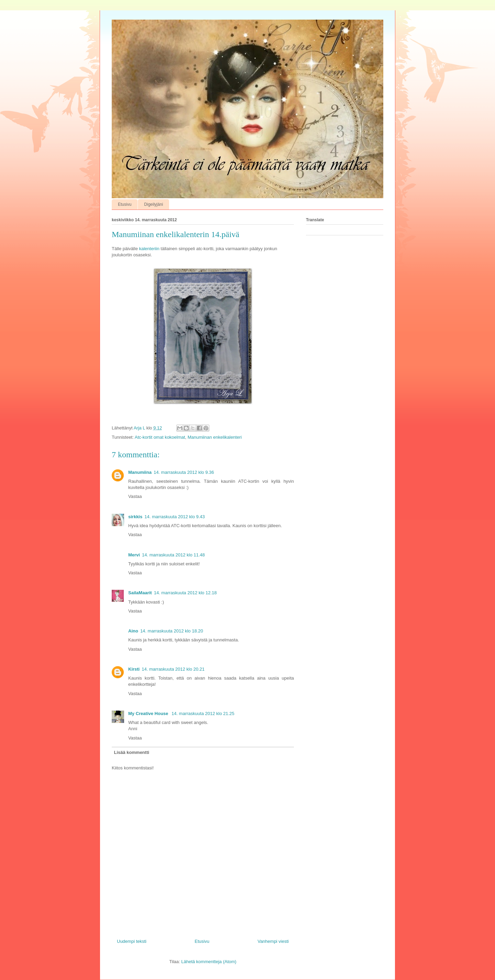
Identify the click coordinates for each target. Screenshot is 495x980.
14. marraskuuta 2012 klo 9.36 (184, 472)
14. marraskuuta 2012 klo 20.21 (173, 669)
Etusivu (125, 204)
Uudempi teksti (132, 941)
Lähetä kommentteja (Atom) (209, 962)
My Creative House (149, 713)
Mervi (134, 555)
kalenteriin (149, 249)
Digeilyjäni (153, 204)
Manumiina (140, 472)
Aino (133, 631)
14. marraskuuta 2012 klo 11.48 (173, 555)
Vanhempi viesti (273, 941)
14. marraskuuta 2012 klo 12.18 (185, 593)
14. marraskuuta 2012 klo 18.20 (172, 631)
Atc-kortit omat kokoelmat (160, 437)
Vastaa (135, 496)
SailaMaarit (140, 593)
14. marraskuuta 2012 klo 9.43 (175, 517)
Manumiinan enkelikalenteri (215, 437)
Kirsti (134, 669)
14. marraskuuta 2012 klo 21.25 (203, 713)
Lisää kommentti (132, 752)
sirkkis (135, 517)
